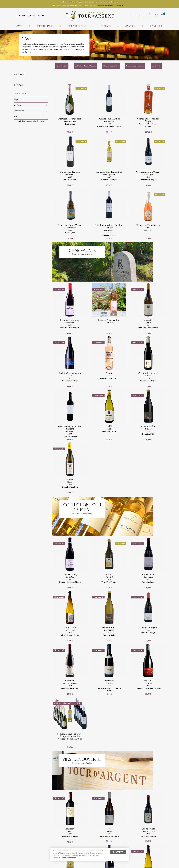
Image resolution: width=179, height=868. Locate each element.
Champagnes (75, 249)
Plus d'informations (69, 857)
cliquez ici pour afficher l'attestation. (111, 6)
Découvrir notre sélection (75, 253)
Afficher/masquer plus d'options (31, 121)
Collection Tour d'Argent (75, 467)
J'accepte (118, 852)
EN (15, 15)
